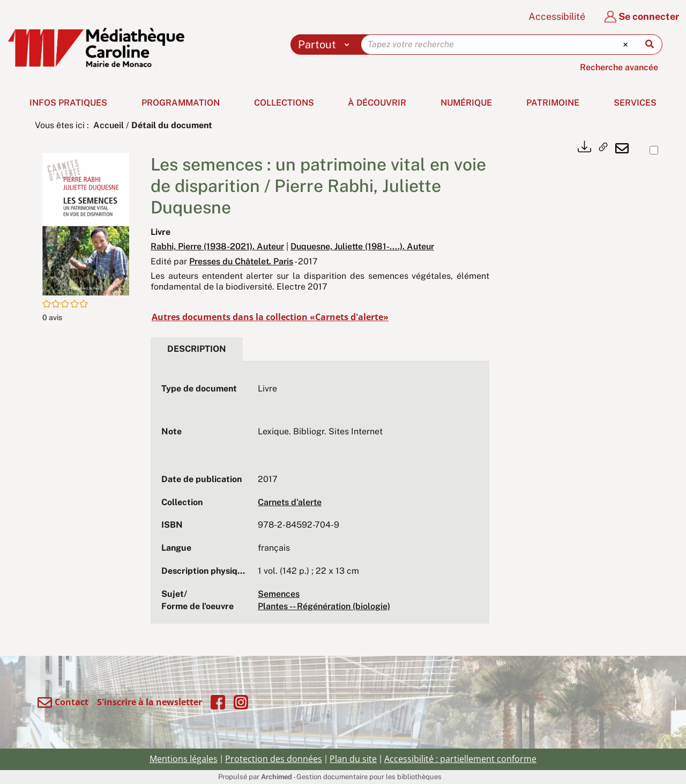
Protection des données (274, 759)
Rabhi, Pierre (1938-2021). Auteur (217, 246)
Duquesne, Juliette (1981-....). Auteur (362, 246)
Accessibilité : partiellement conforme (460, 759)
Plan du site (353, 759)
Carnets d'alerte (290, 502)
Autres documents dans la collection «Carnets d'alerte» (270, 317)
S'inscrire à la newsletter (150, 702)
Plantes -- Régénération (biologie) (324, 606)
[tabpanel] (320, 498)
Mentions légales (184, 759)
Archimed (277, 777)
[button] (86, 223)
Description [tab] (197, 349)
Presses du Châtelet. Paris (241, 261)
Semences (279, 594)
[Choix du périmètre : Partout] (326, 45)
